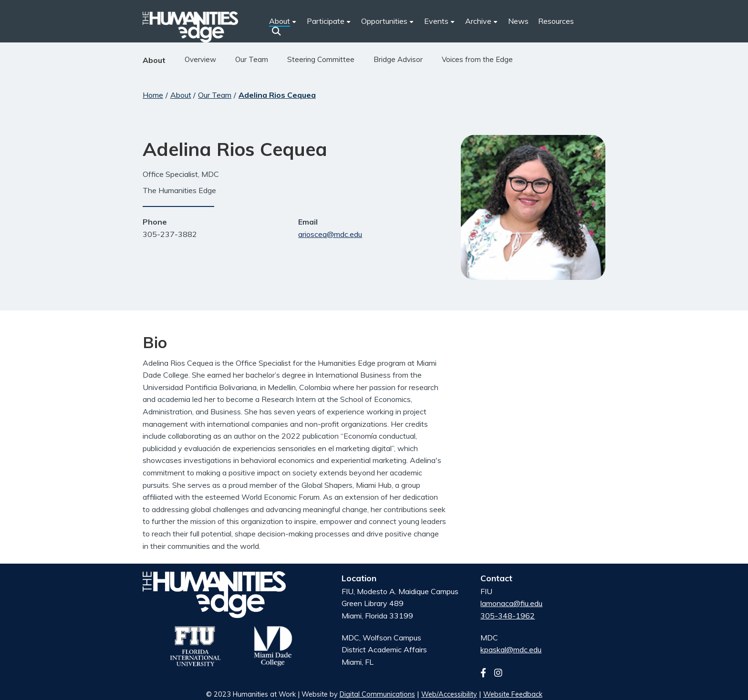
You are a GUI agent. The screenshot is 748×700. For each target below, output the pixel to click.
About (154, 60)
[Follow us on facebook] (486, 673)
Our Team (215, 95)
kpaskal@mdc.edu (511, 649)
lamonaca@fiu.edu (511, 603)
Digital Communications (377, 694)
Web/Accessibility (449, 694)
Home (153, 95)
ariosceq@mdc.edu (330, 234)
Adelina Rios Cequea (277, 95)
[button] (276, 31)
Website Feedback (513, 694)
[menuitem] (329, 21)
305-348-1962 (508, 616)
